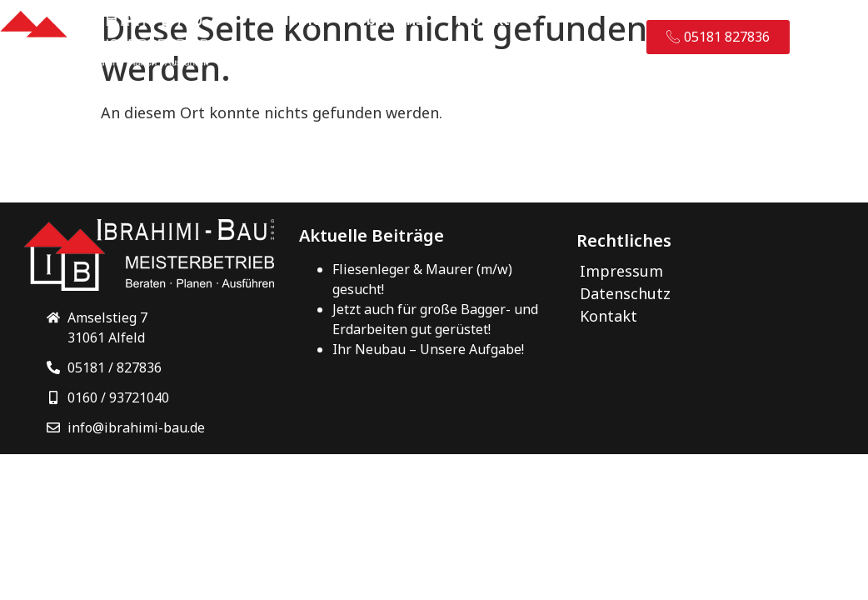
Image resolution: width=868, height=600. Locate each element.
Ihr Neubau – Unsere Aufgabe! (428, 347)
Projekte (499, 19)
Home (299, 19)
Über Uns (389, 19)
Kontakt (307, 57)
